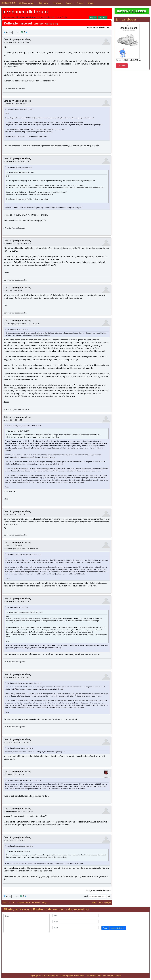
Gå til (86, 896)
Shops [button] (91, 3)
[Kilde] (75, 916)
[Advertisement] (75, 955)
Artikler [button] (80, 3)
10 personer (7, 409)
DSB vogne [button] (44, 3)
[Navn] (75, 922)
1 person (6, 280)
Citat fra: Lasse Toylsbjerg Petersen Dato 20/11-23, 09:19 (24, 426)
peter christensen (13, 811)
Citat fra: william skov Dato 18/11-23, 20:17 (20, 109)
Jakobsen (9, 514)
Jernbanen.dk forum (25, 12)
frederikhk (10, 104)
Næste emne (105, 28)
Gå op (9, 896)
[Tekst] (26, 923)
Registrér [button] (103, 18)
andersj (9, 243)
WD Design (43, 902)
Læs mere (122, 66)
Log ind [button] (93, 18)
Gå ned (9, 32)
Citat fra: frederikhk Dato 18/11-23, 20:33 (19, 167)
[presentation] (119, 919)
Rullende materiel (18, 23)
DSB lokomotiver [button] (27, 3)
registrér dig (61, 17)
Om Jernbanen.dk (94, 976)
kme (7, 546)
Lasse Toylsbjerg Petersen (16, 324)
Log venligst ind (44, 17)
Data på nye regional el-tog (17, 39)
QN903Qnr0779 (12, 742)
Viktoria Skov (11, 42)
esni (7, 290)
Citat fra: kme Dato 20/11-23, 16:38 (17, 607)
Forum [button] (69, 3)
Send (105, 928)
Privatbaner (58, 3)
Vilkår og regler (105, 902)
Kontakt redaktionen (112, 976)
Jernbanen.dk (9, 3)
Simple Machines (24, 902)
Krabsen (9, 775)
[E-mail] (75, 928)
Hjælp (95, 902)
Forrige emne (92, 28)
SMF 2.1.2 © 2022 (9, 902)
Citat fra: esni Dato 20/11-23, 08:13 (17, 329)
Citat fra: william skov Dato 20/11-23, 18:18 (20, 748)
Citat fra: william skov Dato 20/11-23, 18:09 (20, 846)
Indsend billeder (118, 928)
